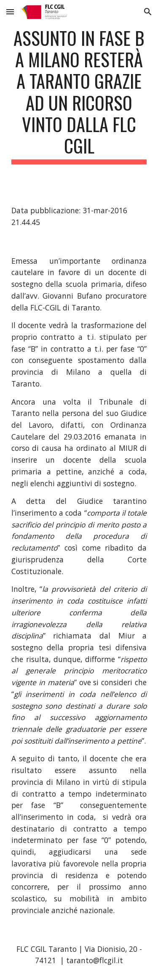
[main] (79, 96)
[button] (10, 12)
